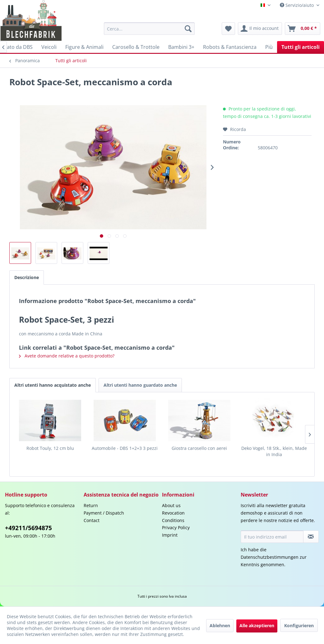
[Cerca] (188, 29)
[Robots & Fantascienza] (230, 47)
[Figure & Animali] (84, 47)
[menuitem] (149, 29)
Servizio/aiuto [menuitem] (297, 5)
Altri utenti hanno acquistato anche (53, 385)
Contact (92, 520)
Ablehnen (220, 625)
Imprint (170, 535)
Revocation (173, 513)
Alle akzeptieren (257, 625)
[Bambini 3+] (181, 47)
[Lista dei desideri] (228, 29)
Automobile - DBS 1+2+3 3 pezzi (125, 448)
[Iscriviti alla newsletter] (311, 537)
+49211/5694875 (28, 528)
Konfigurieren (299, 625)
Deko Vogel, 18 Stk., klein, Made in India (274, 451)
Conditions (173, 520)
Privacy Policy (176, 527)
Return (91, 505)
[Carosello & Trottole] (136, 47)
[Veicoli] (49, 47)
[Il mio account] (260, 29)
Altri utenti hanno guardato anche (140, 385)
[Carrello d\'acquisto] (303, 29)
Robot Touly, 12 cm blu (50, 448)
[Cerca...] (149, 29)
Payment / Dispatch (104, 513)
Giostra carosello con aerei (199, 448)
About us (171, 505)
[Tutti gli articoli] (301, 47)
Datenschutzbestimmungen (270, 557)
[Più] (269, 47)
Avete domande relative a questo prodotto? (67, 356)
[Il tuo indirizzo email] (272, 537)
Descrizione (27, 277)
